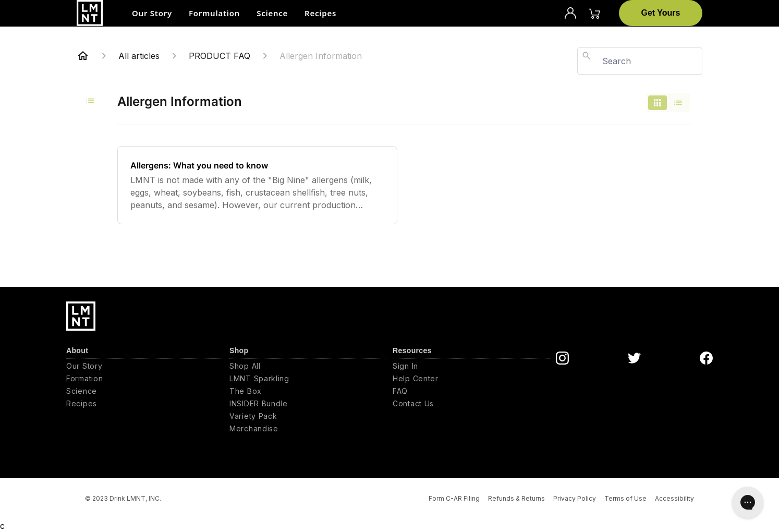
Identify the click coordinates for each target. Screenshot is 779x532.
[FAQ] (471, 391)
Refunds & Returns (516, 498)
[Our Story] (145, 366)
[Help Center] (471, 379)
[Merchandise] (308, 429)
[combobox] (640, 61)
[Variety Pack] (308, 416)
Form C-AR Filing (454, 498)
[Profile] (570, 13)
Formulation (214, 13)
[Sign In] (471, 366)
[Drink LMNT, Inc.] (90, 13)
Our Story (152, 13)
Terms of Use (625, 498)
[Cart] (594, 13)
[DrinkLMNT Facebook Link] (706, 358)
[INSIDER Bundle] (308, 404)
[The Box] (308, 391)
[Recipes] (145, 404)
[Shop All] (308, 366)
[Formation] (145, 379)
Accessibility (674, 498)
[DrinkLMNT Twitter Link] (634, 358)
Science (272, 13)
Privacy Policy (575, 498)
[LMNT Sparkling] (308, 379)
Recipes (320, 13)
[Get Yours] (661, 13)
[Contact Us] (471, 404)
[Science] (145, 391)
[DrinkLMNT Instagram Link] (562, 358)
